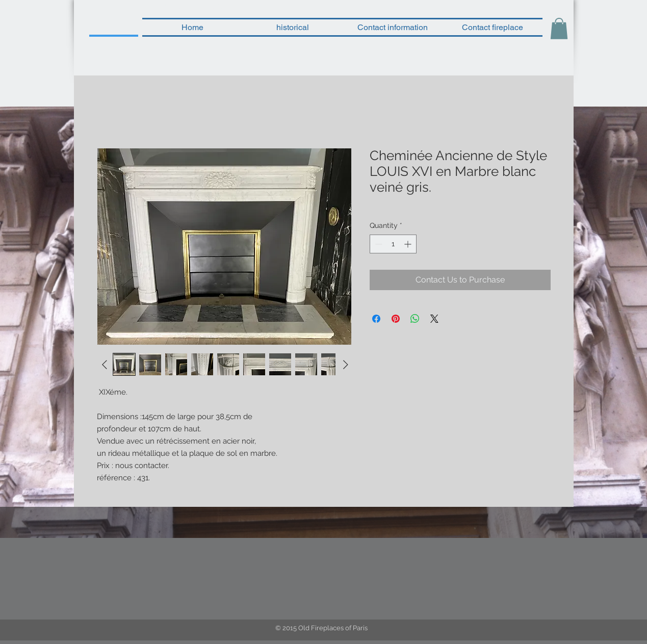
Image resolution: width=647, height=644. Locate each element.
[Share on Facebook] (376, 319)
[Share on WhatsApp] (415, 319)
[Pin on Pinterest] (396, 319)
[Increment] (409, 244)
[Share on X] (434, 319)
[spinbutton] (393, 244)
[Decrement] (378, 244)
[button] (559, 29)
